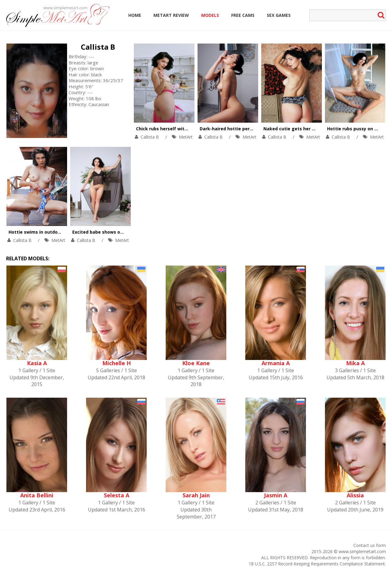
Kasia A (37, 363)
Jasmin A (276, 495)
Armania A (276, 363)
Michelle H (117, 363)
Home (135, 15)
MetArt (186, 137)
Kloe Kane (196, 363)
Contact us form (370, 545)
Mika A (355, 363)
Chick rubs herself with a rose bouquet (179, 129)
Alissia (355, 495)
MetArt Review (171, 15)
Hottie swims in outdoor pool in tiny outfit (55, 232)
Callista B (98, 47)
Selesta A (117, 495)
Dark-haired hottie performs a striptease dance (253, 129)
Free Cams (243, 15)
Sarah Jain (196, 495)
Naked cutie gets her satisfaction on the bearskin (319, 129)
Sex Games (279, 15)
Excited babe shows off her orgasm (111, 232)
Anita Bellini (37, 495)
